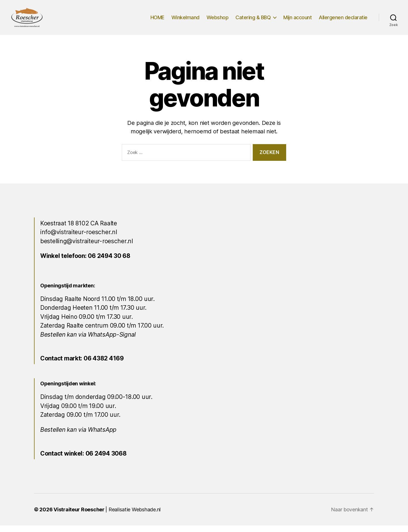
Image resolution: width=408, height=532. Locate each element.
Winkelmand (185, 21)
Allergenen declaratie (343, 21)
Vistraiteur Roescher (79, 516)
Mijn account (297, 21)
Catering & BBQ (253, 21)
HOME (157, 21)
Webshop (218, 21)
